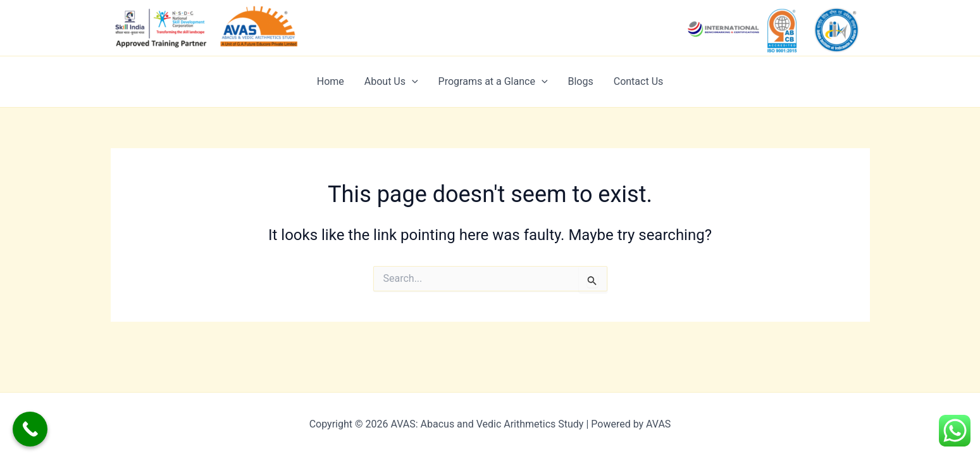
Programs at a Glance (493, 82)
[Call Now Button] (30, 429)
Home (331, 81)
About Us (391, 82)
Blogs (581, 81)
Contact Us (639, 81)
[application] (412, 82)
